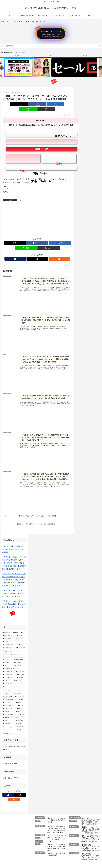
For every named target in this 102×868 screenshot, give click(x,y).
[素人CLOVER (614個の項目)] (20, 658)
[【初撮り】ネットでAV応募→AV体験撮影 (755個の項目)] (14, 643)
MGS (51, 56)
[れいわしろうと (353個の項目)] (9, 704)
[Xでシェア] (14, 104)
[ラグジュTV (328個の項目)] (21, 713)
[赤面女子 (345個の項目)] (8, 707)
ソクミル (85, 56)
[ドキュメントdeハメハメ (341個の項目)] (11, 710)
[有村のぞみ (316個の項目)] (9, 719)
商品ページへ (41, 131)
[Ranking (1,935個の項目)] (16, 628)
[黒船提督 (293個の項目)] (20, 725)
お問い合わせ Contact (10, 773)
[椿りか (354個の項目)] (22, 701)
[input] (51, 46)
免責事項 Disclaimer (10, 759)
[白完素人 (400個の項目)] (7, 688)
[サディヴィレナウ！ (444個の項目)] (9, 682)
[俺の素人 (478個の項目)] (21, 673)
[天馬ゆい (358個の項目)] (21, 698)
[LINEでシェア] (49, 104)
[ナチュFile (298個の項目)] (8, 725)
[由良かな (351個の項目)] (21, 704)
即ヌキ (21, 195)
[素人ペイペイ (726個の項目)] (8, 646)
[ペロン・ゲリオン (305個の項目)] (9, 722)
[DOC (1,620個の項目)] (23, 628)
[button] (100, 46)
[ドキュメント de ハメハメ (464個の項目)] (14, 679)
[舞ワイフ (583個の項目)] (20, 661)
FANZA (17, 56)
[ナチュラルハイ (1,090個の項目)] (9, 631)
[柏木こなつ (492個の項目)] (21, 670)
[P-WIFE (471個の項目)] (7, 676)
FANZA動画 (7, 195)
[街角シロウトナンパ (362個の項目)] (10, 695)
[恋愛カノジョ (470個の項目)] (20, 676)
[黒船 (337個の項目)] (23, 710)
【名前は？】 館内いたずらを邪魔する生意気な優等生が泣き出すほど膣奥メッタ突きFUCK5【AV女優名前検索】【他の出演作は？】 (14, 558)
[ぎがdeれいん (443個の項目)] (21, 682)
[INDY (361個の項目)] (22, 695)
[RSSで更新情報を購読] (41, 254)
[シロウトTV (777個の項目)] (14, 637)
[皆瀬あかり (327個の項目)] (8, 716)
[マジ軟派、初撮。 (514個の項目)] (9, 670)
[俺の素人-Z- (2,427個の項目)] (7, 628)
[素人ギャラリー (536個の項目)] (8, 667)
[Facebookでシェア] (26, 104)
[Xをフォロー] (37, 254)
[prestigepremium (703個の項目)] (20, 646)
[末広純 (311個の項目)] (21, 719)
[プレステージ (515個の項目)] (21, 667)
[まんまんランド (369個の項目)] (20, 691)
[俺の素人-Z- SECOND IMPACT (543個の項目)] (14, 664)
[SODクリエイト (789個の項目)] (20, 634)
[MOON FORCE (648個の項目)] (20, 654)
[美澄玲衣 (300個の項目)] (21, 722)
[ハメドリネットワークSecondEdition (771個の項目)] (14, 640)
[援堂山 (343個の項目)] (21, 707)
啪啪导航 (5, 548)
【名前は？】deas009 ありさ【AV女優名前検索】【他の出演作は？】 (14, 589)
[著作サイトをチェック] (33, 254)
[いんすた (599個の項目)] (8, 661)
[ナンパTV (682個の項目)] (7, 654)
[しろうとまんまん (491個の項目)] (9, 673)
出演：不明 (41, 144)
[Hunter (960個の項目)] (21, 631)
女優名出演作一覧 (41, 169)
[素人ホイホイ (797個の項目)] (8, 634)
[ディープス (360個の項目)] (8, 698)
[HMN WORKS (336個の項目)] (8, 713)
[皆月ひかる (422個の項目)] (8, 685)
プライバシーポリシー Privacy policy (14, 743)
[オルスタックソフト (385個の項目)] (19, 688)
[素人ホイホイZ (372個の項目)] (8, 691)
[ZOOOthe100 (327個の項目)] (20, 716)
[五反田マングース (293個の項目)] (14, 728)
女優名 (23, 158)
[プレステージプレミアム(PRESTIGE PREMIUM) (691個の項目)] (14, 650)
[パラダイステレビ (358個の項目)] (10, 701)
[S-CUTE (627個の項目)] (7, 658)
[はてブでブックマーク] (37, 104)
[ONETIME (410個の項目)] (20, 685)
